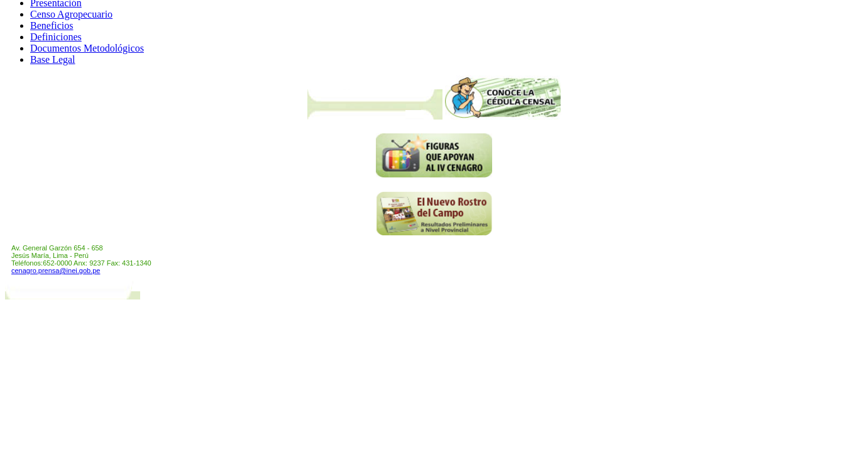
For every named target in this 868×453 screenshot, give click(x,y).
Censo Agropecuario (71, 14)
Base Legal (53, 59)
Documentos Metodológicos (87, 48)
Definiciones (56, 37)
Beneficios (52, 25)
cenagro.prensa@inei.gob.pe (56, 271)
